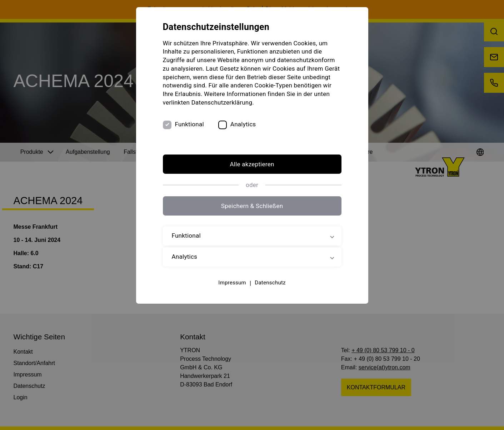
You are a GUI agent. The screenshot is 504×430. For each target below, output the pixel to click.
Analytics (243, 124)
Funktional (189, 124)
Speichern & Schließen (252, 206)
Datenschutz (270, 283)
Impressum (232, 283)
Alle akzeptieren (252, 164)
